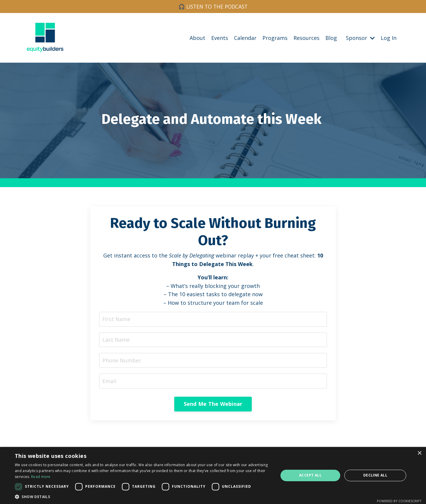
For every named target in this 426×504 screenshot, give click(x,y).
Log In (389, 38)
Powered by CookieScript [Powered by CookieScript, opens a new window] (399, 501)
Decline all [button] (375, 475)
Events (220, 38)
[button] (143, 497)
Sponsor (360, 38)
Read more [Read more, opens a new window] (41, 477)
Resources (306, 38)
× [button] (419, 453)
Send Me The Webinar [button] (213, 406)
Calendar (245, 38)
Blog (331, 38)
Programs (275, 38)
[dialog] (213, 475)
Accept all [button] (310, 475)
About (197, 38)
